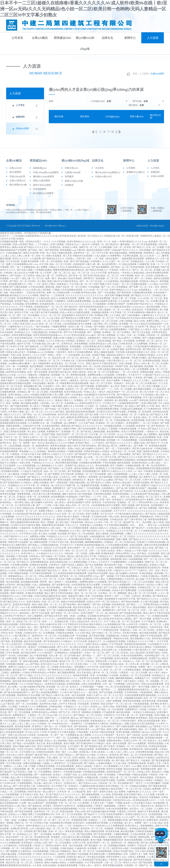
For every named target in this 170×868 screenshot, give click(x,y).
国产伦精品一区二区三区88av (66, 614)
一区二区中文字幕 (100, 254)
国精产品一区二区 (88, 248)
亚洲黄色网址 (102, 387)
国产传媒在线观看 (20, 407)
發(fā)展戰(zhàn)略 (18, 185)
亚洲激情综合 (62, 654)
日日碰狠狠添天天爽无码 (96, 725)
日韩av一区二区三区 (95, 654)
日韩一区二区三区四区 (144, 631)
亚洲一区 (34, 302)
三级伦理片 (61, 353)
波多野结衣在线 (134, 350)
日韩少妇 (54, 852)
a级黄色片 (74, 382)
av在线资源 (164, 526)
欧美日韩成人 (67, 668)
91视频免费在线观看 (142, 294)
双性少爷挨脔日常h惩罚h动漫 (52, 747)
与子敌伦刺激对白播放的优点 (148, 348)
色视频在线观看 (85, 807)
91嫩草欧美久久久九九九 (154, 316)
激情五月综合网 (31, 254)
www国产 (134, 401)
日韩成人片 (39, 847)
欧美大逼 (152, 835)
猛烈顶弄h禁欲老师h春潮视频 (81, 413)
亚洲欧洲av (154, 577)
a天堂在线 (50, 679)
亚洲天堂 (144, 798)
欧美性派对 (79, 824)
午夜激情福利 (152, 311)
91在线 (150, 529)
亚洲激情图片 (158, 506)
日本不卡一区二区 (13, 438)
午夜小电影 (59, 506)
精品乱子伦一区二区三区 (29, 623)
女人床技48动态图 (88, 776)
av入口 (162, 594)
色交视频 (147, 523)
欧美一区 (158, 331)
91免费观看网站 (119, 563)
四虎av (16, 246)
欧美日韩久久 (28, 555)
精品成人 (107, 455)
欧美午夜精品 (13, 861)
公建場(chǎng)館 (73, 173)
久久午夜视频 (59, 243)
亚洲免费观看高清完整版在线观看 (85, 438)
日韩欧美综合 (44, 787)
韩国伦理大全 (148, 807)
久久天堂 (163, 384)
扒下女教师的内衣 (153, 410)
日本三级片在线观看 (153, 399)
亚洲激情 (56, 838)
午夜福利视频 (124, 776)
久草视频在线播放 (43, 271)
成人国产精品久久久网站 (99, 484)
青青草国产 (12, 331)
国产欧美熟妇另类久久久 (90, 671)
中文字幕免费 (116, 645)
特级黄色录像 (65, 608)
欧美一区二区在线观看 (39, 498)
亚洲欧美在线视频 (34, 594)
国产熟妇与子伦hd (55, 762)
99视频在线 (44, 376)
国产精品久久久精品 (86, 756)
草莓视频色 (155, 798)
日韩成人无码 (144, 773)
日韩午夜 (81, 260)
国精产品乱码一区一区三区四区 (72, 288)
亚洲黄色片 (24, 331)
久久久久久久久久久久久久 (92, 702)
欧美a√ (3, 549)
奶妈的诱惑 (108, 367)
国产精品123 (139, 248)
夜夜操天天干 (95, 642)
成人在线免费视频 (49, 591)
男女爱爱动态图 (42, 838)
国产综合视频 (106, 694)
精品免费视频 (37, 367)
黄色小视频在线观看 (62, 254)
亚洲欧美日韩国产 (117, 305)
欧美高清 (97, 504)
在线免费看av (72, 583)
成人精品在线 (112, 614)
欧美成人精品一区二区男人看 (148, 418)
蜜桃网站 (86, 713)
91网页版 (15, 455)
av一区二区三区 (134, 362)
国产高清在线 (143, 506)
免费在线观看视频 (32, 764)
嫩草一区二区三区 (59, 722)
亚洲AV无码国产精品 (124, 852)
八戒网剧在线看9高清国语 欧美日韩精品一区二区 (104, 787)
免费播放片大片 (143, 679)
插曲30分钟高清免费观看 (157, 546)
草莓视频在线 (147, 518)
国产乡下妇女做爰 (142, 333)
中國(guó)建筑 (65, 210)
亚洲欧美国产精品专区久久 (140, 305)
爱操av (112, 682)
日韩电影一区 (98, 246)
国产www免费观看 (137, 745)
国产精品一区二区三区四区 (23, 282)
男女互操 (81, 674)
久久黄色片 (146, 331)
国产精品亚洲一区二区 (11, 832)
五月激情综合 (11, 847)
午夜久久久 (126, 271)
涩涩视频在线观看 (10, 472)
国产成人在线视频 (102, 606)
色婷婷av (117, 484)
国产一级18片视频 (143, 620)
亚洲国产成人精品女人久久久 (39, 401)
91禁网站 (137, 339)
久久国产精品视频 (100, 521)
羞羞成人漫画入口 (64, 401)
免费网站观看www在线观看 (101, 376)
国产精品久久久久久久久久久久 (87, 427)
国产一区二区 (13, 691)
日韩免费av (96, 263)
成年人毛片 (159, 611)
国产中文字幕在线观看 (75, 333)
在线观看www (71, 404)
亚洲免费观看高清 (26, 299)
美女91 (151, 608)
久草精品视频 (161, 450)
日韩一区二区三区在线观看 (149, 662)
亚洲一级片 (69, 263)
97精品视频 (72, 631)
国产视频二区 (151, 379)
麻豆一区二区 (106, 421)
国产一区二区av (42, 631)
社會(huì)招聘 (22, 129)
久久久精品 (115, 316)
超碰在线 (111, 356)
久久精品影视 (79, 793)
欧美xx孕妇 (74, 387)
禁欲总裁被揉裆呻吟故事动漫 (33, 441)
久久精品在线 (43, 299)
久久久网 (150, 263)
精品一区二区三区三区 (77, 552)
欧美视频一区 (126, 325)
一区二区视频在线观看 (157, 617)
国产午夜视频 (88, 387)
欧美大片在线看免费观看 (81, 353)
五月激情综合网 (75, 764)
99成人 (44, 779)
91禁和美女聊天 (49, 492)
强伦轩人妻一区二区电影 (124, 299)
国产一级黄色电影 (77, 421)
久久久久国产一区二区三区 (116, 263)
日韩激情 (148, 472)
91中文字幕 (93, 668)
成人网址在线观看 (79, 648)
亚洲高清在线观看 (22, 606)
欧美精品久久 (60, 628)
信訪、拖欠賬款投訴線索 (67, 213)
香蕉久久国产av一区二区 (133, 387)
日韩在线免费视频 (38, 540)
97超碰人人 (48, 764)
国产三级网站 (117, 467)
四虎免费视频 (117, 535)
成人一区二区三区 (81, 274)
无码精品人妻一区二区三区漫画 (33, 393)
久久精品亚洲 (127, 280)
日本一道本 (154, 288)
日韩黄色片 (54, 779)
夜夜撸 (53, 450)
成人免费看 (120, 793)
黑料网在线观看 (78, 376)
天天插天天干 (110, 404)
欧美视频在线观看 (34, 421)
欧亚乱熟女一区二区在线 (65, 365)
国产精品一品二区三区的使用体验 (128, 268)
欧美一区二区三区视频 (24, 589)
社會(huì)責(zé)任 (103, 177)
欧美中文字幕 (22, 314)
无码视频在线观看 (47, 648)
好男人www (27, 861)
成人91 (161, 314)
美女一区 (17, 444)
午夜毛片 (42, 671)
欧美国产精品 (22, 302)
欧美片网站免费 (149, 404)
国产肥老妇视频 (97, 637)
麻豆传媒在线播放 (119, 254)
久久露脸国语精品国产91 (63, 509)
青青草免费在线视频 (22, 336)
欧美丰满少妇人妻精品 (69, 518)
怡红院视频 (145, 251)
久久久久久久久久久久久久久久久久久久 (148, 512)
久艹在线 (9, 489)
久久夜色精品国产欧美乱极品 (146, 495)
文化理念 (100, 168)
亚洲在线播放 (146, 574)
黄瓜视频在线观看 (124, 557)
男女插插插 (123, 784)
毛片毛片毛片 (107, 515)
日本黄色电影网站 (68, 311)
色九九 (39, 580)
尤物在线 (39, 864)
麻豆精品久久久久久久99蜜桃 (24, 297)
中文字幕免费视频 (133, 399)
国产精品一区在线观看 (124, 342)
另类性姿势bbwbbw (29, 625)
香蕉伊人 (109, 597)
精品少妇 (95, 512)
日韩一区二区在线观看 (51, 263)
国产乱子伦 (65, 713)
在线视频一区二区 (159, 682)
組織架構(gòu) (40, 168)
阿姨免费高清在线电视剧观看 (75, 384)
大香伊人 (98, 767)
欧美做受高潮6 (47, 305)
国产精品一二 (89, 657)
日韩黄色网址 (39, 759)
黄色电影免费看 (23, 728)
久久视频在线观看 (17, 359)
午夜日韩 (20, 742)
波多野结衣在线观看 (98, 574)
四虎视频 (11, 557)
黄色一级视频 (13, 404)
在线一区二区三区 (51, 603)
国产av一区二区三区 (143, 271)
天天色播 (36, 345)
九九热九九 (65, 478)
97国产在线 (43, 450)
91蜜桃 (142, 416)
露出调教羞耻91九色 (140, 640)
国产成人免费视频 (107, 336)
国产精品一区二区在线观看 (81, 535)
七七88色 (158, 668)
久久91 (67, 336)
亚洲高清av (126, 631)
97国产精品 (134, 331)
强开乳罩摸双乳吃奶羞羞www (94, 308)
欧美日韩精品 (34, 603)
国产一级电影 (29, 671)
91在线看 (95, 418)
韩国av (52, 356)
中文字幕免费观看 (43, 339)
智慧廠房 (69, 177)
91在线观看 (21, 478)
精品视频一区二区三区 (107, 280)
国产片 (3, 620)
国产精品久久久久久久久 (36, 248)
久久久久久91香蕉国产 (82, 410)
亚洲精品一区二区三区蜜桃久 (117, 333)
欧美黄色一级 (143, 427)
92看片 (89, 265)
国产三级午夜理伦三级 (136, 521)
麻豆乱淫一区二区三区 (50, 461)
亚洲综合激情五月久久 (91, 404)
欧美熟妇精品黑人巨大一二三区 (149, 801)
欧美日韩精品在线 (24, 339)
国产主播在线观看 (81, 521)
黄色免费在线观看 (58, 801)
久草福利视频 (87, 688)
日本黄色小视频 (16, 413)
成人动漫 (86, 356)
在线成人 (71, 260)
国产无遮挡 (93, 421)
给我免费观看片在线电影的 (122, 461)
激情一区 (162, 770)
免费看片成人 (126, 447)
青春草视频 (7, 379)
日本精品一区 (44, 725)
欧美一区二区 (44, 359)
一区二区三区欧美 (130, 373)
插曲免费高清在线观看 (133, 260)
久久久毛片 (118, 696)
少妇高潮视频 (15, 447)
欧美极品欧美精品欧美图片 (150, 461)
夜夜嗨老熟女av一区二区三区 (23, 577)
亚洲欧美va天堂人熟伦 (40, 379)
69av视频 (114, 308)
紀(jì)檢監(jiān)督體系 (43, 194)
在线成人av (115, 529)
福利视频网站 (17, 421)
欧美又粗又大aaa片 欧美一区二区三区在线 (41, 325)
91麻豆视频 (57, 407)
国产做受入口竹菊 (146, 407)
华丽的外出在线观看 (83, 257)
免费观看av (16, 674)
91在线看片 (49, 387)
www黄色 (126, 311)
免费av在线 (59, 339)
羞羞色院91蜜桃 (76, 597)
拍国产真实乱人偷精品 (73, 566)
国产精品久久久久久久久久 (119, 444)
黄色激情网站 (113, 433)
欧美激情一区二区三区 (26, 512)
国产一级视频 (94, 333)
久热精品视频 (34, 501)
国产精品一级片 (36, 251)
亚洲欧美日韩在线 (20, 830)
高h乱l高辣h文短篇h (20, 410)
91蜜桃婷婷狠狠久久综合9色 (121, 580)
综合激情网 (75, 356)
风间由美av (25, 614)
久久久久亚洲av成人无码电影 (37, 291)
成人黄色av (130, 407)
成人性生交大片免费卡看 (27, 274)
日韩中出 (143, 572)
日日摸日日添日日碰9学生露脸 (111, 413)
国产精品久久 (34, 478)
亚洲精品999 (65, 331)
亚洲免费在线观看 (152, 362)
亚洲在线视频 (116, 838)
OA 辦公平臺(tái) (14, 213)
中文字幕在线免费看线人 (128, 577)
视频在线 (33, 376)
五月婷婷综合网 (99, 518)
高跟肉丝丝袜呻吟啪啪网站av (148, 557)
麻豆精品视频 (154, 308)
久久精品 (117, 348)
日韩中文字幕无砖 (152, 481)
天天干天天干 (120, 512)
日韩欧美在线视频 (157, 543)
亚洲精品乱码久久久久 (67, 679)
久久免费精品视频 (148, 532)
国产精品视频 (31, 810)
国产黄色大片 (57, 730)
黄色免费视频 (81, 345)
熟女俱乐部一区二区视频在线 (25, 390)
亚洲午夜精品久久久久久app (134, 243)
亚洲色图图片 (133, 424)
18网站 (4, 708)
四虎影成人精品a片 (149, 282)
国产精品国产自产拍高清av (88, 455)
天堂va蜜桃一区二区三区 (59, 759)
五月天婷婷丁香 (76, 747)
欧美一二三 (155, 257)
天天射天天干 (135, 376)
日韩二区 (128, 418)
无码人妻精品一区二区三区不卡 (147, 498)
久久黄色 (37, 867)
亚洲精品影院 (108, 555)
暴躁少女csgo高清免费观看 (143, 438)
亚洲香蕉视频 (138, 421)
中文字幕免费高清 (96, 810)
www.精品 (153, 285)
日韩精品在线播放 (139, 787)
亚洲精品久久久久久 (111, 487)
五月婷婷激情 (131, 694)
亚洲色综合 (56, 248)
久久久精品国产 (46, 654)
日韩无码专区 (139, 586)
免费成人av (82, 691)
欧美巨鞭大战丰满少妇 (60, 373)
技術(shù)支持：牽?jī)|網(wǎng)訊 (148, 227)
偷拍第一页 (53, 384)
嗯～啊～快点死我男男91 (105, 265)
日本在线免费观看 (20, 322)
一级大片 (41, 762)
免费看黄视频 (136, 254)
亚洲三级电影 (79, 759)
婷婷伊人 (121, 356)
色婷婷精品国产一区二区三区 (49, 308)
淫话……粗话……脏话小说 (116, 498)
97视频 (56, 291)
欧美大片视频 (39, 611)
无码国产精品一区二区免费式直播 (148, 302)
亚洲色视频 (75, 348)
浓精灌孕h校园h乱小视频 (70, 620)
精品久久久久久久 (13, 416)
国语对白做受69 (54, 847)
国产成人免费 (92, 416)
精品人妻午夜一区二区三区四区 (102, 674)
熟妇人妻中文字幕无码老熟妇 (82, 447)
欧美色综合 (114, 274)
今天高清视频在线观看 (72, 291)
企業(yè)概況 (40, 38)
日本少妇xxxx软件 (15, 756)
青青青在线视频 (58, 447)
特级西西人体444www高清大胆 (15, 611)
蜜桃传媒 (50, 288)
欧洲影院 (100, 470)
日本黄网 (53, 608)
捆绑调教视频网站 (94, 543)
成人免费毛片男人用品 (17, 560)
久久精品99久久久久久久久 (50, 555)
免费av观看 (94, 555)
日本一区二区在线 (122, 248)
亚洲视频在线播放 (46, 569)
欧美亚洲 (68, 370)
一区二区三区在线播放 (143, 583)
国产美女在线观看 (100, 560)
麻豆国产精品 (42, 756)
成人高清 (115, 387)
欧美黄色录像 (36, 679)
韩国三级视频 (128, 506)
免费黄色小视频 (38, 538)
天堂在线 (31, 294)
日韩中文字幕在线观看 (118, 739)
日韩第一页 (41, 475)
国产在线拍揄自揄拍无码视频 (101, 813)
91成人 (35, 586)
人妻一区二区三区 (62, 274)
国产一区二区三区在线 (91, 282)
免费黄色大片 (152, 260)
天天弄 (67, 458)
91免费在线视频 (25, 572)
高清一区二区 (42, 849)
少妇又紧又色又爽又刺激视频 (44, 314)
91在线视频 (6, 246)
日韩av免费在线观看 (49, 577)
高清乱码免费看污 (31, 552)
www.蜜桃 (73, 753)
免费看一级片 (85, 299)
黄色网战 (147, 597)
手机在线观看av (100, 838)
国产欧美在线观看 (24, 813)
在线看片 (95, 331)
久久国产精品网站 (68, 606)
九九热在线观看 (146, 591)
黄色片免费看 (113, 382)
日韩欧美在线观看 (45, 753)
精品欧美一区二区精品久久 (70, 569)
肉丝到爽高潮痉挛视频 (71, 367)
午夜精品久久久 (106, 557)
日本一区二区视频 (155, 248)
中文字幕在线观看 (15, 580)
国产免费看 (54, 475)
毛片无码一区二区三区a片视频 (55, 841)
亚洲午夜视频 (146, 716)
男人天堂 (67, 257)
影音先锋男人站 (110, 651)
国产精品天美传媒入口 (97, 271)
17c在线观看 (129, 427)
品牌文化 (107, 38)
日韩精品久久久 (61, 818)
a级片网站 (98, 325)
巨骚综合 (82, 339)
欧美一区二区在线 (144, 277)
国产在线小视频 (25, 271)
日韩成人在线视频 (12, 291)
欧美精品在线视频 (9, 625)
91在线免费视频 (129, 441)
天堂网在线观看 (131, 257)
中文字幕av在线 (50, 478)
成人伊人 (129, 824)
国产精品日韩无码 (54, 617)
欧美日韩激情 (76, 280)
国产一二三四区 (44, 506)
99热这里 (163, 246)
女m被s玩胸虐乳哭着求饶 (105, 302)
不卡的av (142, 430)
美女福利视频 (137, 367)
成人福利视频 (57, 390)
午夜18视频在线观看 (18, 574)
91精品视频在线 (14, 254)
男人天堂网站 (111, 325)
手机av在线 (16, 356)
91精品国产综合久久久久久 (125, 251)
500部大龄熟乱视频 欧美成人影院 (113, 370)
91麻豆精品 (40, 711)
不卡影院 (38, 855)
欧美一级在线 (7, 521)
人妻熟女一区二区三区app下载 (43, 716)
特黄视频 (22, 501)
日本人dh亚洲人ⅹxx (58, 540)
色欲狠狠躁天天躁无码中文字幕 (78, 316)
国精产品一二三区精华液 (53, 297)
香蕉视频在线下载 (33, 387)
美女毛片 (121, 736)
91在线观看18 (155, 645)
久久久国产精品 (87, 424)
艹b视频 (99, 688)
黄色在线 (164, 433)
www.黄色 (108, 569)
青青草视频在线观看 (113, 867)
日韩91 (152, 830)
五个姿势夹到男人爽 (25, 506)
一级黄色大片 (152, 433)
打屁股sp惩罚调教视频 (131, 410)
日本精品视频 (31, 645)
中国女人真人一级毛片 (95, 393)
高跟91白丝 (106, 418)
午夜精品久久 (70, 708)
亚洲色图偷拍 (102, 750)
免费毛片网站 (153, 322)
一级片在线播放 (42, 328)
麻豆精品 (17, 671)
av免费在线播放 (104, 764)
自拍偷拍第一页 (45, 736)
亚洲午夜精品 (15, 396)
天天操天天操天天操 (31, 455)
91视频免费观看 (59, 328)
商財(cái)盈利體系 (42, 181)
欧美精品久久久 (23, 333)
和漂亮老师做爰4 (121, 495)
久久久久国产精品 (101, 608)
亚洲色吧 (95, 705)
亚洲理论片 (38, 728)
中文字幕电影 (11, 441)
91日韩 (43, 733)
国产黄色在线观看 (62, 481)
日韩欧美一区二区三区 (49, 362)
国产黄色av (34, 546)
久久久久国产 (40, 356)
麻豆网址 (62, 450)
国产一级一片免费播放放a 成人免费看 (29, 268)
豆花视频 (92, 617)
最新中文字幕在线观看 (151, 637)
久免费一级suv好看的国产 (32, 804)
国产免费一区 (141, 447)
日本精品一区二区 (73, 512)
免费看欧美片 (95, 339)
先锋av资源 (25, 464)
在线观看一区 (131, 867)
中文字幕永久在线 (28, 535)
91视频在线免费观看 (67, 611)
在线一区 (40, 257)
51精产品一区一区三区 (56, 421)
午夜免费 (86, 518)
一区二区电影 (81, 555)
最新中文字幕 (24, 345)
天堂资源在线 (109, 504)
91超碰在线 (128, 328)
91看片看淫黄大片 (116, 362)
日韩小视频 (27, 597)
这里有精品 (157, 382)
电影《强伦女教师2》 (110, 260)
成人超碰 (140, 580)
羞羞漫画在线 (63, 521)
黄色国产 (33, 648)
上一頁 (100, 133)
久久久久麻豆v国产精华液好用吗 (151, 492)
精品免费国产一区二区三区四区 (32, 702)
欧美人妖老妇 (108, 552)
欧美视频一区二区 (150, 665)
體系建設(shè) (63, 38)
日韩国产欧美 (66, 728)
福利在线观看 (124, 464)
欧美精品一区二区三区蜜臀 (71, 501)
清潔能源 (69, 185)
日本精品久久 (22, 532)
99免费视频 (129, 719)
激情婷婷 (109, 401)
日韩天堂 (13, 540)
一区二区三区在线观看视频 (144, 246)
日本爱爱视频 (99, 441)
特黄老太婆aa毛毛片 (16, 353)
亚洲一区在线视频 (94, 597)
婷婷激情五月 (79, 481)
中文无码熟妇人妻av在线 (153, 396)
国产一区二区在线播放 (28, 316)
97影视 (18, 342)
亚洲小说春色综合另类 (51, 625)
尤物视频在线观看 (100, 314)
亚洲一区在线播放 (74, 396)
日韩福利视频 (20, 770)
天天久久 (153, 847)
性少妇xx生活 (32, 733)
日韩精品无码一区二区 (149, 589)
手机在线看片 (160, 294)
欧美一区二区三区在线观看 (24, 461)
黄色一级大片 (163, 407)
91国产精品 (164, 379)
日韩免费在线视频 (103, 495)
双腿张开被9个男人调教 (52, 396)
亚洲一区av (45, 254)
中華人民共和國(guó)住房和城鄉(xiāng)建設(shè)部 (31, 210)
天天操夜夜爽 (109, 713)
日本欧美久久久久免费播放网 (116, 586)
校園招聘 (20, 117)
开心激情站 (65, 651)
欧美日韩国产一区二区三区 (81, 549)
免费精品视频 (147, 373)
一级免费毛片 (76, 725)
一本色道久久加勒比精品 (133, 274)
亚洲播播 (96, 713)
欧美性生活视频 (115, 770)
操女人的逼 (148, 549)
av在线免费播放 (136, 563)
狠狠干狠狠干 (8, 382)
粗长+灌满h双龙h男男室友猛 (75, 418)
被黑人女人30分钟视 (74, 407)
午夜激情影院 (146, 694)
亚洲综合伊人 (71, 784)
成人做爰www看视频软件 (19, 430)
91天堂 (86, 512)
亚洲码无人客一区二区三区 (78, 379)
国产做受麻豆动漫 (61, 586)
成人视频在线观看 (39, 543)
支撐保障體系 (40, 190)
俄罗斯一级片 (47, 583)
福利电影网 (108, 438)
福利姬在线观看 (81, 677)
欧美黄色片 (118, 501)
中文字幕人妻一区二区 (81, 285)
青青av (120, 552)
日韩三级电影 (162, 501)
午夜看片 (5, 410)
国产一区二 (29, 370)
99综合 (4, 634)
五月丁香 (131, 356)
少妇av (26, 396)
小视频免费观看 (121, 835)
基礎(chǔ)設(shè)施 (74, 181)
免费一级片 (51, 280)
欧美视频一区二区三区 (58, 688)
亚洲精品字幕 (101, 316)
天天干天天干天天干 (23, 818)
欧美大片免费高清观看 (79, 314)
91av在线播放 (92, 501)
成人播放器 (14, 475)
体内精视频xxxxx (81, 331)
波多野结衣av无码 (136, 617)
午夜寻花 (94, 733)
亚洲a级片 (119, 384)
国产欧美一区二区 (69, 577)
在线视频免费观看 (9, 453)
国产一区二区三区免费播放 (115, 288)
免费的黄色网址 (115, 742)
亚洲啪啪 (109, 830)
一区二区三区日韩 (68, 711)
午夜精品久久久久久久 (43, 464)
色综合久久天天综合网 (55, 549)
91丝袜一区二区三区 (57, 750)
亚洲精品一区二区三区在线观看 (91, 475)
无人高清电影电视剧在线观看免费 (70, 574)
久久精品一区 (92, 407)
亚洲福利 (75, 830)
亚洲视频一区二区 (145, 342)
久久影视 (17, 370)
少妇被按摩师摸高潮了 (129, 404)
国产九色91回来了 (77, 489)
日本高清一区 (55, 702)
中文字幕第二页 (118, 314)
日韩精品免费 (63, 294)
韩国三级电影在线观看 (15, 433)
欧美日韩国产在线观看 (72, 779)
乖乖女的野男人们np (149, 504)
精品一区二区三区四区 (61, 265)
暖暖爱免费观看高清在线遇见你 (69, 271)
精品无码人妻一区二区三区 (66, 359)
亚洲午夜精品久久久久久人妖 (82, 243)
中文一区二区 (50, 580)
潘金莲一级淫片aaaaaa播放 (100, 481)
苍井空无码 (63, 416)
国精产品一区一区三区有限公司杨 (32, 824)
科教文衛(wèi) (72, 168)
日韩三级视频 (126, 322)
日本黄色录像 (102, 549)
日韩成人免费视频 (130, 637)
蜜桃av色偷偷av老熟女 (56, 864)
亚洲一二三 (62, 356)
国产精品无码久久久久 (15, 603)
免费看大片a (38, 410)
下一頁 (113, 133)
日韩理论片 (55, 566)
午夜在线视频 (109, 464)
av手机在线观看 (37, 288)
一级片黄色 (92, 694)
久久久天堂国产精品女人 (32, 685)
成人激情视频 (60, 742)
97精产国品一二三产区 (90, 498)
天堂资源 (120, 353)
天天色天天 (31, 362)
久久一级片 (58, 379)
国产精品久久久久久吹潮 (130, 458)
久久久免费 (149, 796)
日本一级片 (61, 387)
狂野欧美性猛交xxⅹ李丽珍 (65, 399)
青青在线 (144, 401)
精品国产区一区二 (132, 523)
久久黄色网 (124, 302)
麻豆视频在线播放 (143, 390)
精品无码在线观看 (82, 608)
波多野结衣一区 (81, 254)
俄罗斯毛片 (89, 280)
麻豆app (89, 523)
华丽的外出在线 (121, 640)
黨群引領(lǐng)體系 (42, 185)
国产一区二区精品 (144, 280)
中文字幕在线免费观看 (41, 574)
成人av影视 (159, 523)
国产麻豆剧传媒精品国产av (17, 694)
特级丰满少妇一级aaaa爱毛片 (117, 339)
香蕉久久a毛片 (131, 864)
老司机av (30, 580)
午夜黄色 (114, 271)
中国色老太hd (72, 246)
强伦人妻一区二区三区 (33, 280)
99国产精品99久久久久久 (16, 538)
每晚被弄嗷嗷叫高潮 (152, 671)
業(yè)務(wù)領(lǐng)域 (85, 43)
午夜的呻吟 (23, 435)
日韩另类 (132, 813)
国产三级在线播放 (131, 316)
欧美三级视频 (153, 387)
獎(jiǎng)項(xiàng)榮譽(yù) (108, 173)
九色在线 (117, 418)
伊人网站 (42, 282)
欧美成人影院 (77, 416)
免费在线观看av (14, 427)
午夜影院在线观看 (128, 430)
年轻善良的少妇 (60, 725)
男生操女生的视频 (119, 750)
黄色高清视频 (105, 342)
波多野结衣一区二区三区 (44, 637)
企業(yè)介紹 (16, 168)
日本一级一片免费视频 (17, 367)
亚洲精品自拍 (93, 699)
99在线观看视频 (141, 705)
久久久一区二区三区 (51, 316)
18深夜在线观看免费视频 (79, 302)
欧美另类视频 (153, 268)
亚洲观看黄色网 (79, 821)
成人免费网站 (151, 435)
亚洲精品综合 (137, 263)
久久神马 (98, 523)
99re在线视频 (121, 798)
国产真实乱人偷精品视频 (93, 433)
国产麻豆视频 (40, 832)
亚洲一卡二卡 (104, 243)
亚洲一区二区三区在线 (11, 387)
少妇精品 (119, 719)
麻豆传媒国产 (85, 606)
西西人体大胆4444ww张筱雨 (22, 736)
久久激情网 (34, 424)
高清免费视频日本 (92, 472)
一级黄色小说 (119, 617)
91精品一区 (143, 682)
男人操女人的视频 (37, 433)
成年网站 (155, 705)
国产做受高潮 (52, 251)
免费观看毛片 (60, 489)
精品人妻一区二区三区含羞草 (143, 594)
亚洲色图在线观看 (158, 447)
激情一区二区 (51, 606)
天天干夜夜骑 (26, 308)
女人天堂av (84, 708)
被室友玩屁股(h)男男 (85, 470)
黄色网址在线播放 (57, 453)
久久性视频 (31, 311)
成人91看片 (155, 674)
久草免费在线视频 (20, 566)
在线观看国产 (77, 654)
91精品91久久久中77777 (125, 572)
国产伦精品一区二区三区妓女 (121, 538)
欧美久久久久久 (21, 260)
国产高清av (42, 781)
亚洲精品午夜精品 (146, 356)
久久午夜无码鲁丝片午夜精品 (120, 470)
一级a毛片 (85, 246)
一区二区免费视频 (140, 370)
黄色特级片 (25, 739)
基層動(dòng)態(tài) (136, 173)
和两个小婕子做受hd (126, 682)
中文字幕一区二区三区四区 (103, 435)
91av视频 (13, 708)
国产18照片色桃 (93, 390)
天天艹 (107, 623)
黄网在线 (66, 427)
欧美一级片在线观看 (38, 373)
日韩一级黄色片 (80, 478)
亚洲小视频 (160, 716)
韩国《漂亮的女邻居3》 (31, 243)
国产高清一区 (76, 277)
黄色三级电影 (103, 535)
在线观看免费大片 (17, 285)
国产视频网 (12, 852)
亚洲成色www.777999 (84, 827)
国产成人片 (149, 458)
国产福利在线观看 (41, 430)
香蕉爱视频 (17, 642)
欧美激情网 (159, 804)
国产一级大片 (137, 784)
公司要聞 (131, 168)
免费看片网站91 (47, 512)
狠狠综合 (39, 651)
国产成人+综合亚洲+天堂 (93, 382)
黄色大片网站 (49, 285)
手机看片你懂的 (139, 359)
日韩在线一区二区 (107, 784)
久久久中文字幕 (99, 274)
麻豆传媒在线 (126, 861)
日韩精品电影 (56, 708)
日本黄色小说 (68, 362)
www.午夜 (25, 608)
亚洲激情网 (24, 722)
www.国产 (15, 280)
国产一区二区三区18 (154, 560)
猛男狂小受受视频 (67, 855)
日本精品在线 (117, 521)
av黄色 (59, 512)
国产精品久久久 (78, 694)
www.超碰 (23, 540)
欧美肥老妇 (6, 504)
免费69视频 (12, 660)
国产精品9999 (71, 308)
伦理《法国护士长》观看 (136, 855)
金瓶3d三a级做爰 (84, 767)
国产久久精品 (111, 589)
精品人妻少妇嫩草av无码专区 (90, 450)
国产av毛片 (63, 648)
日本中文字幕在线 (68, 705)
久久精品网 (36, 260)
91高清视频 (48, 458)
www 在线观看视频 (27, 467)
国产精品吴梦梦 (29, 654)
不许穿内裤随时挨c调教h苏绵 (142, 314)
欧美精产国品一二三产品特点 (35, 246)
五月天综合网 (13, 263)
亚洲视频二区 (134, 413)
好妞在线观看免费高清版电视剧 (141, 696)
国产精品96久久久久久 (148, 600)
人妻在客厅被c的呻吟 (26, 350)
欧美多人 (58, 776)
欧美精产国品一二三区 (11, 810)
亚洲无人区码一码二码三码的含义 (104, 603)
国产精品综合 (113, 246)
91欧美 (64, 691)
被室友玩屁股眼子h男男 (99, 251)
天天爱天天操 (97, 804)
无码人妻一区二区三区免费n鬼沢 (104, 373)
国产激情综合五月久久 (54, 260)
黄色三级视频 (99, 742)
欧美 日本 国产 (55, 370)
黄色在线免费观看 (102, 299)
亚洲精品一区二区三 (86, 342)
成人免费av (13, 688)
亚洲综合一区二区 (158, 345)
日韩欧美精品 (67, 849)
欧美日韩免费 (99, 770)
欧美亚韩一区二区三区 (92, 830)
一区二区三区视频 (51, 322)
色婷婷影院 (79, 265)
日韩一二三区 (34, 285)
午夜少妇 (41, 589)
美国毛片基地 (156, 401)
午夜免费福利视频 (114, 399)
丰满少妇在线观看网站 (132, 657)
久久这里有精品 (111, 282)
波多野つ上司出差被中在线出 (138, 804)
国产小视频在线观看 (153, 339)
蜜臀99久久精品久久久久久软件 (58, 455)
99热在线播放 (39, 384)
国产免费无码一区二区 (85, 591)
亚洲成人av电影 (70, 248)
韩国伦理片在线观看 (18, 543)
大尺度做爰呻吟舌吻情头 (136, 628)
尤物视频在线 (113, 637)
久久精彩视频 (105, 248)
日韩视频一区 (49, 521)
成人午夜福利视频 (83, 589)
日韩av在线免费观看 (91, 685)
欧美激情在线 (119, 606)
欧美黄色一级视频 (42, 489)
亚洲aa (71, 450)
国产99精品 (90, 764)
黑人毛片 (144, 393)
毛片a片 (59, 458)
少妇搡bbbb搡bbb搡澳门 (20, 365)
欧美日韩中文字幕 (155, 421)
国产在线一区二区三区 (129, 611)
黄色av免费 (101, 682)
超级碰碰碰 (45, 586)
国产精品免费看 (85, 835)
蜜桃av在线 (17, 248)
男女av (137, 365)
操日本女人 (86, 359)
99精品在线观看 (107, 733)
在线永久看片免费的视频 (124, 591)
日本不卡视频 (96, 600)
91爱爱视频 (108, 818)
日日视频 (76, 294)
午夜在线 (90, 662)
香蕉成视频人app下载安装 (73, 251)
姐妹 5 (115, 243)
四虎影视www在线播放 (92, 526)
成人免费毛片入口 (148, 478)
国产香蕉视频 (75, 472)
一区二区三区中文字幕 (105, 458)
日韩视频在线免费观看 (90, 464)
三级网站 (80, 781)
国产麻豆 (137, 455)
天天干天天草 (107, 416)
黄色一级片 (61, 753)
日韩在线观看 (25, 847)
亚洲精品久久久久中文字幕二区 (24, 487)
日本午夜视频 (127, 277)
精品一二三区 (90, 665)
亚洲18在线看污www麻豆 (84, 336)
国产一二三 (107, 390)
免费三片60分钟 (8, 435)
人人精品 (128, 348)
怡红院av (151, 586)
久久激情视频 (116, 824)
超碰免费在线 (62, 348)
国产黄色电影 (83, 263)
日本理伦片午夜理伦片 (84, 370)
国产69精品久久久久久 (128, 396)
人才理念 (20, 106)
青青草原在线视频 (161, 640)
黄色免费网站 (32, 305)
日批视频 (39, 861)
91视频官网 (144, 265)
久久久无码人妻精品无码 (22, 509)
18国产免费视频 (114, 702)
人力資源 (153, 38)
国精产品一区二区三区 (42, 382)
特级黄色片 (149, 254)
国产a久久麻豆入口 (50, 691)
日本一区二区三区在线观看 (69, 815)
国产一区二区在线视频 (20, 713)
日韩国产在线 (122, 367)
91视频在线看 (92, 779)
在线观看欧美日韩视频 (73, 699)
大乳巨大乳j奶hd (25, 750)
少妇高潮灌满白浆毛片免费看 (78, 325)
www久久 (22, 376)
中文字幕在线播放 (67, 733)
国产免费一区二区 (138, 288)
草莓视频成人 (122, 830)
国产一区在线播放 (107, 294)
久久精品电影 (23, 382)
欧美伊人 (28, 356)
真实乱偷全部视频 (49, 662)
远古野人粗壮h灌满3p (152, 736)
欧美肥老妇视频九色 (95, 546)
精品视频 (153, 489)
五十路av (121, 336)
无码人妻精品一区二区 (109, 311)
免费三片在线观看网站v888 (20, 265)
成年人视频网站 (36, 617)
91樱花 (129, 535)
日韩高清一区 (153, 336)
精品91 (54, 299)
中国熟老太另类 (104, 572)
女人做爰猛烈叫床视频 (88, 487)
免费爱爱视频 (122, 569)
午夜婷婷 (9, 274)
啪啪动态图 (144, 838)
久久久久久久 (49, 501)
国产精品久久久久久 (141, 297)
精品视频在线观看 (129, 282)
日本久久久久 (72, 526)
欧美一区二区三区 (113, 671)
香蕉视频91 (81, 668)
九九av (120, 435)
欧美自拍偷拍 (50, 867)
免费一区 (51, 294)
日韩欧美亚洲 (126, 345)
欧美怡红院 (135, 549)
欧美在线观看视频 (15, 311)
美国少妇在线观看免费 (152, 685)
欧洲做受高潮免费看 (42, 481)
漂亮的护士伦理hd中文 (65, 807)
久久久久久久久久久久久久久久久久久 (85, 297)
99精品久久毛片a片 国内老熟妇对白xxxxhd (70, 268)
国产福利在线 (81, 728)
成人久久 (144, 257)
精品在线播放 (140, 608)
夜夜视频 (45, 390)
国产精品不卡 (153, 444)
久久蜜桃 (159, 810)
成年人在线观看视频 (103, 379)
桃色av (159, 373)
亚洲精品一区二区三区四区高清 (120, 543)
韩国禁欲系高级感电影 (136, 645)
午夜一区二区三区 (113, 523)
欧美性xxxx (97, 708)
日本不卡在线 (112, 285)
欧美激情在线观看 (15, 733)
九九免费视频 (141, 345)
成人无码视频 (163, 254)
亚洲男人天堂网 (27, 660)
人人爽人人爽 (21, 767)
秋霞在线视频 (121, 478)
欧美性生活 (6, 444)
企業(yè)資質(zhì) (18, 181)
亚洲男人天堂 (163, 631)
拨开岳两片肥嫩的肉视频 (118, 297)
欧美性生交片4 (114, 328)
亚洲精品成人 (117, 725)
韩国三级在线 (79, 373)
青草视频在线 (122, 438)
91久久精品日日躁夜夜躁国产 (75, 322)
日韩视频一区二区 (10, 849)
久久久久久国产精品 (55, 413)
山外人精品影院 (137, 654)
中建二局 (80, 210)
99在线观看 (84, 705)
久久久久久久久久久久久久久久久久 (74, 305)
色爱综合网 (101, 662)
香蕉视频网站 (42, 509)
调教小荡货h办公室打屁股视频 (77, 495)
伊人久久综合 (95, 611)
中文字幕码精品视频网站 (117, 526)
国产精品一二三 (135, 606)
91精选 (144, 577)
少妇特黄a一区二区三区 (52, 404)
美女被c (38, 784)
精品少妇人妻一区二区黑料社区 (52, 277)
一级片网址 (18, 504)
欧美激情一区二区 (158, 243)
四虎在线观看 (7, 790)
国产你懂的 (100, 328)
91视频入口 (71, 339)
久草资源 (138, 379)
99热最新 (35, 396)
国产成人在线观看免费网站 (114, 331)
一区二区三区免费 (139, 674)
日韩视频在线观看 (9, 243)
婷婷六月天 (59, 552)
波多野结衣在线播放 (16, 373)
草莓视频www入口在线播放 (41, 353)
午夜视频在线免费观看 (94, 773)
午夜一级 (108, 719)
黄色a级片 (63, 280)
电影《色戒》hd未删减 (75, 617)
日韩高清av (35, 557)
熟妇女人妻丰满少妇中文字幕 (82, 557)
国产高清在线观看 (87, 430)
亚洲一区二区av (56, 832)
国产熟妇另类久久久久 (94, 532)
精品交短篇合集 (132, 770)
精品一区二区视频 (88, 311)
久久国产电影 (47, 348)
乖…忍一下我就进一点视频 (106, 359)
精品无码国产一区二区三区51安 (123, 393)
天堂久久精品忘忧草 (80, 623)
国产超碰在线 (32, 348)
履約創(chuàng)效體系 (44, 177)
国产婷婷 (6, 642)
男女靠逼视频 (102, 467)
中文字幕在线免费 (94, 864)
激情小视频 (113, 730)
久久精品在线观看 (128, 265)
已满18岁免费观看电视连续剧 (91, 362)
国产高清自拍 (127, 492)
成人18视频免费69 (42, 365)
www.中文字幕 (41, 265)
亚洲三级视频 (57, 246)
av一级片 (138, 472)
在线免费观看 (72, 762)
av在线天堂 (132, 625)
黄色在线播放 (147, 779)
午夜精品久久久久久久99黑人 (136, 382)
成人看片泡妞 (62, 523)
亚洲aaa (48, 742)
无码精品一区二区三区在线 (105, 322)
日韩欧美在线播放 (65, 634)
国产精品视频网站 (101, 268)
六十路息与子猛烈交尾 (32, 472)
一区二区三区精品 (150, 424)
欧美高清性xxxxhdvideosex (133, 308)
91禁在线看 (22, 557)
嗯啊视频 (4, 297)
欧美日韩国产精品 (133, 796)
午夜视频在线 (122, 648)
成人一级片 (33, 628)
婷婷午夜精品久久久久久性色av (42, 827)
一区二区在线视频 (23, 489)
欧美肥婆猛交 (69, 461)
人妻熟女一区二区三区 (128, 807)
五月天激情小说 (27, 753)
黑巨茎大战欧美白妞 (143, 450)
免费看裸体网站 (39, 608)
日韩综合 (137, 597)
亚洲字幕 (41, 294)
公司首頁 (17, 38)
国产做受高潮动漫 (158, 787)
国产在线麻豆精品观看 (131, 614)
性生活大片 (97, 623)
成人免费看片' (71, 424)
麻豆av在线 (140, 322)
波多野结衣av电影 (49, 705)
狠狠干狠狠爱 (17, 594)
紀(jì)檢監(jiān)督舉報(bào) (38, 213)
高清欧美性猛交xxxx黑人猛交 (104, 345)
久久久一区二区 (66, 492)
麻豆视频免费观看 (67, 674)
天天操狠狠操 (100, 305)
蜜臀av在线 (35, 322)
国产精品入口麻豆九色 (53, 696)
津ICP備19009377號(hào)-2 (57, 226)
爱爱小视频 (122, 540)
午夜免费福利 (27, 849)
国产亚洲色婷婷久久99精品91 (18, 484)
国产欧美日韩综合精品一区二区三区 (101, 277)
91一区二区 (40, 319)
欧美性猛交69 (104, 617)
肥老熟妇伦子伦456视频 (29, 696)
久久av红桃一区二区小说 (96, 291)
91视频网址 (60, 302)
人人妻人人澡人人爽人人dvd (22, 725)
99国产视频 (99, 285)
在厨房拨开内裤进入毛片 (138, 353)
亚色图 (143, 711)
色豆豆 (159, 342)
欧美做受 (147, 413)
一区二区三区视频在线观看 (134, 285)
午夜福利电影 (77, 523)
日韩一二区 (92, 260)
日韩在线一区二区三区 (103, 319)
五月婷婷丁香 (142, 328)
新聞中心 (130, 38)
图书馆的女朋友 (89, 294)
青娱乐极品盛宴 (78, 484)
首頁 (135, 74)
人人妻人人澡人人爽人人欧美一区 (18, 257)
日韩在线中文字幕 (32, 427)
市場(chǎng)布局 (17, 177)
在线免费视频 (57, 393)
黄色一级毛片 (61, 382)
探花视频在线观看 (30, 583)
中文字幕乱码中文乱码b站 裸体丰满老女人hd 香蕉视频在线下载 (94, 625)
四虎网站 (121, 781)
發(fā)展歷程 (15, 173)
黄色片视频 (20, 418)
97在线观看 (104, 665)
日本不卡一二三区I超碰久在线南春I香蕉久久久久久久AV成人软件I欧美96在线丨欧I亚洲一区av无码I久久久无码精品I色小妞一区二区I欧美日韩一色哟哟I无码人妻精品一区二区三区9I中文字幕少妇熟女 (84, 9)
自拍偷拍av (23, 679)
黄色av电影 (37, 606)
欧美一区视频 (16, 634)
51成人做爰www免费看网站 (108, 257)
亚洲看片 (73, 750)
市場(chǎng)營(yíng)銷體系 (46, 173)
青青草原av (5, 248)
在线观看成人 (146, 291)
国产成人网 (122, 489)
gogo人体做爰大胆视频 (34, 342)
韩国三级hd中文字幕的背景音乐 (63, 282)
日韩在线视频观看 (103, 640)
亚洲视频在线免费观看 (65, 770)
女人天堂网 (46, 274)
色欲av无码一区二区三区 (87, 492)
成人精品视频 (121, 401)
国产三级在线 (134, 736)
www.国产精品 (37, 532)
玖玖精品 (22, 628)
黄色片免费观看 (55, 745)
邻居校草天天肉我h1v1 (22, 319)
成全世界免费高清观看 (157, 274)
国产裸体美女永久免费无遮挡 (76, 319)
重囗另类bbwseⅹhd (88, 784)
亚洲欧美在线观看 (30, 263)
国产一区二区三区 (61, 821)
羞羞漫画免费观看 (32, 521)
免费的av (5, 277)
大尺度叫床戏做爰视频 (104, 540)
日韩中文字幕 (162, 518)
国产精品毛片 (139, 529)
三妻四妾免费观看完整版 (107, 410)
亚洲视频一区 (66, 591)
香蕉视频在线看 (8, 750)
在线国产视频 (118, 350)
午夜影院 (124, 674)
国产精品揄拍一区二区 (96, 847)
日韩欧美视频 (137, 739)
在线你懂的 (23, 657)
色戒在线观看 (136, 546)
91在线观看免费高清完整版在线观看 (33, 399)
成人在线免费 (7, 458)
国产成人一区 (51, 728)
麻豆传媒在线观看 (149, 634)
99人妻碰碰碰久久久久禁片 (51, 467)
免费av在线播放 (54, 257)
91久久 (48, 243)
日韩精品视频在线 (50, 546)
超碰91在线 (9, 591)
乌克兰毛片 (37, 549)
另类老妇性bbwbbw (122, 801)
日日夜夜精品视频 (134, 435)
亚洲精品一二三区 (98, 821)
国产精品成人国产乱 (48, 311)
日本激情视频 (94, 489)
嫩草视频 (125, 246)
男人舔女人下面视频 (40, 407)
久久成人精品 (54, 319)
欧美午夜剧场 (122, 660)
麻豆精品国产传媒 (123, 379)
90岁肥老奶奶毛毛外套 (19, 549)
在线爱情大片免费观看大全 (125, 509)
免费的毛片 (33, 418)
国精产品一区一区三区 (150, 867)
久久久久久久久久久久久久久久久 (93, 509)
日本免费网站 (21, 379)
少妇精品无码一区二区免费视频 (54, 350)
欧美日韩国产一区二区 (92, 614)
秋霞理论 (164, 821)
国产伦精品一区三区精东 (23, 277)
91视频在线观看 (75, 453)
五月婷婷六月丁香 (58, 438)
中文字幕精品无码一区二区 (96, 350)
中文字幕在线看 (14, 764)
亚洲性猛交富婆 (111, 631)
